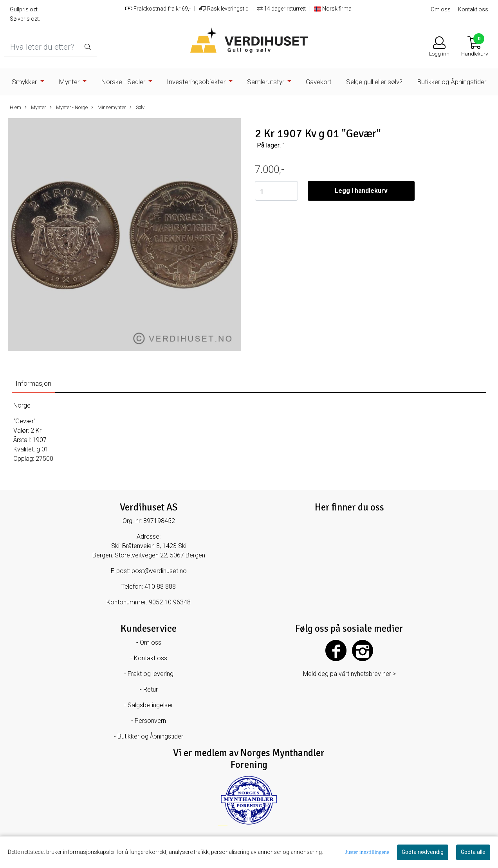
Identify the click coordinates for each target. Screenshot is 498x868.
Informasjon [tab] (33, 383)
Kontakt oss (473, 9)
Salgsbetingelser (150, 705)
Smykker (25, 82)
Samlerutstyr (266, 82)
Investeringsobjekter (197, 82)
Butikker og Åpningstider (452, 82)
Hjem (15, 107)
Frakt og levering (151, 674)
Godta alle (473, 852)
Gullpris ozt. (24, 9)
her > (389, 674)
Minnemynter (108, 108)
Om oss (441, 9)
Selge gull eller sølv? (374, 82)
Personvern (150, 721)
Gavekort (319, 82)
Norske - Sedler (124, 82)
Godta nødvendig (423, 852)
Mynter (70, 82)
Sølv (137, 108)
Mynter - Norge (69, 108)
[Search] (51, 47)
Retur (151, 689)
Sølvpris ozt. (25, 19)
